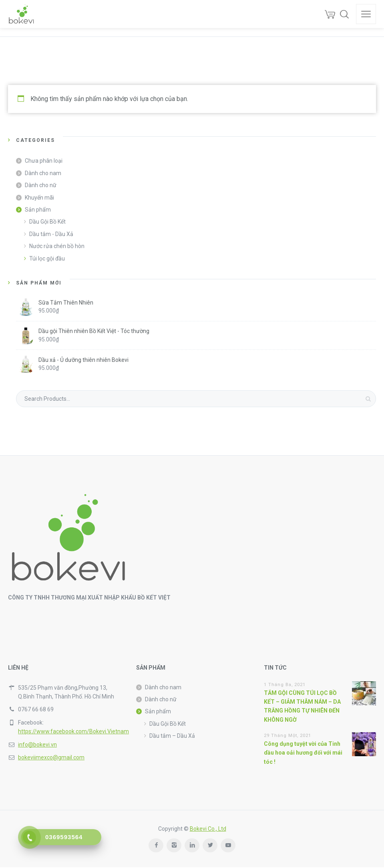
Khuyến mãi (39, 198)
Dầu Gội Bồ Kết (47, 222)
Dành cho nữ (41, 185)
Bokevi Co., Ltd (208, 829)
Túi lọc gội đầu (47, 258)
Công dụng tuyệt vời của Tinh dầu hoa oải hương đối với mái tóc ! (303, 753)
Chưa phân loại (44, 161)
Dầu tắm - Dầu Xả (51, 234)
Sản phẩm (38, 210)
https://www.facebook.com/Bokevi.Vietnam (73, 731)
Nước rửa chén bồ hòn (57, 246)
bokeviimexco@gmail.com (51, 757)
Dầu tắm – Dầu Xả (172, 736)
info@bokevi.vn (37, 745)
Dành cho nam (43, 173)
